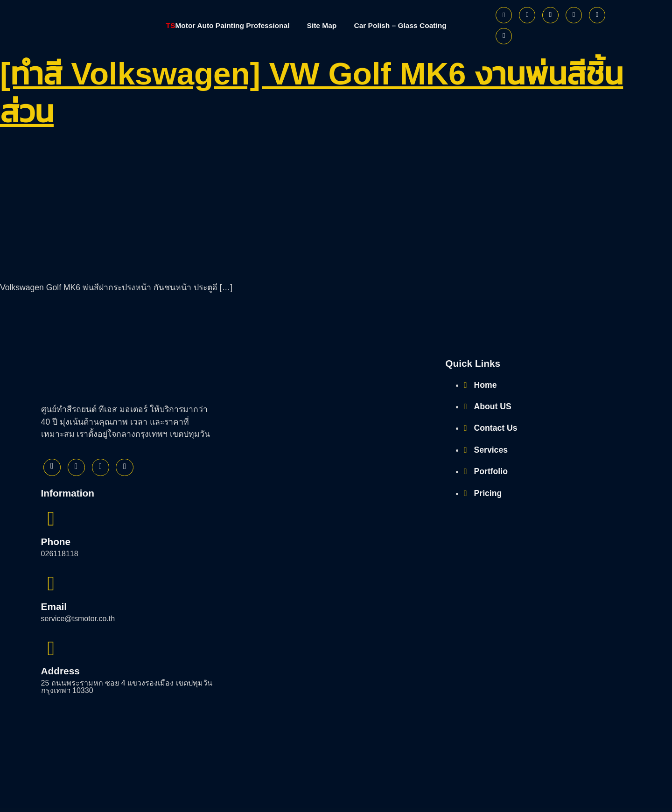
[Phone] (504, 36)
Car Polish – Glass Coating (404, 25)
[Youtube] (574, 15)
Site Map (322, 25)
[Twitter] (527, 15)
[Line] (597, 15)
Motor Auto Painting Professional (224, 25)
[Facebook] (504, 15)
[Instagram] (550, 15)
